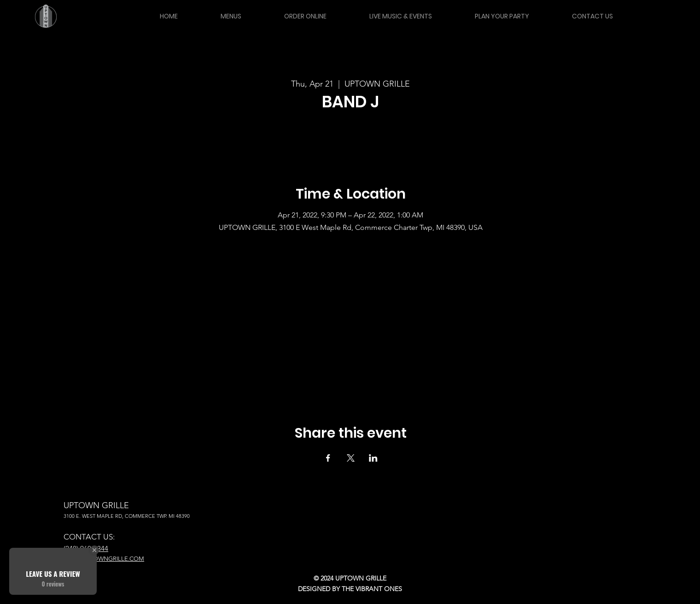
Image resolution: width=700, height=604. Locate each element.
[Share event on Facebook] (328, 458)
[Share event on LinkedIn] (373, 458)
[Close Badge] (94, 550)
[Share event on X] (351, 458)
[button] (231, 16)
